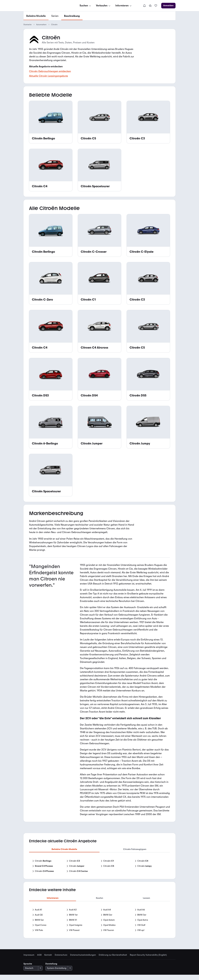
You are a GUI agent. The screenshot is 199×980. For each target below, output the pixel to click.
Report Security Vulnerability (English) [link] (148, 960)
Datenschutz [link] (61, 960)
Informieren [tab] (53, 898)
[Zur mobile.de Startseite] (47, 6)
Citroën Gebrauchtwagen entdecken (50, 71)
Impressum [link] (29, 960)
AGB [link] (39, 960)
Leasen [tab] (146, 898)
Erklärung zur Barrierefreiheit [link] (113, 960)
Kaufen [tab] (99, 898)
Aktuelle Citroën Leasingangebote (49, 76)
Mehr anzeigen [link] (99, 936)
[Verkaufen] (103, 6)
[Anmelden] (168, 6)
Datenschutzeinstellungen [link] (83, 960)
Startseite (28, 25)
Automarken (41, 25)
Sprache (28, 969)
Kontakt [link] (48, 960)
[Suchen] (86, 6)
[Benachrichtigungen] (144, 6)
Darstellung (51, 969)
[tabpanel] (99, 866)
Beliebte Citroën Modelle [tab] (64, 849)
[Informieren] (124, 6)
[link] (150, 6)
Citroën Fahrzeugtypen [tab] (135, 849)
